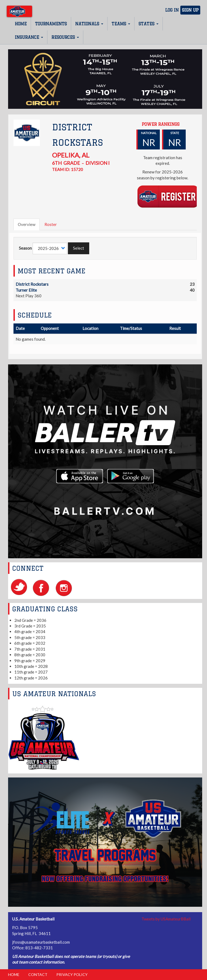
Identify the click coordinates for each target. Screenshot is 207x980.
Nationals (89, 24)
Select (79, 248)
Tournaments (51, 24)
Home (21, 24)
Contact (38, 974)
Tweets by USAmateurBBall (166, 919)
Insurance (29, 37)
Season (25, 248)
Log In (172, 10)
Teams (121, 24)
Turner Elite (26, 290)
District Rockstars (32, 284)
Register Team (168, 196)
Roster (51, 224)
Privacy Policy (72, 974)
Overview (27, 224)
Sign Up (190, 10)
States (149, 24)
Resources (65, 37)
